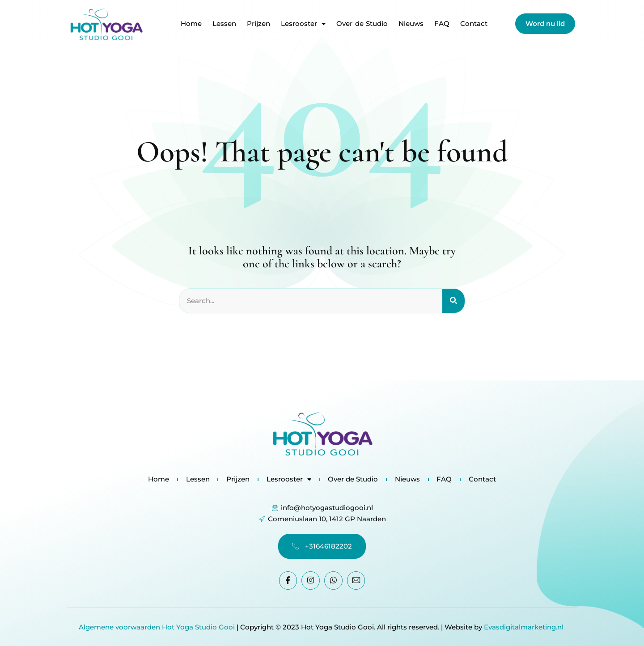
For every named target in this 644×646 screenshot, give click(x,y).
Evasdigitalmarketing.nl (525, 627)
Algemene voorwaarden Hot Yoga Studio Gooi (157, 627)
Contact (474, 24)
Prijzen (258, 24)
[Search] (453, 301)
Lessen (224, 24)
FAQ (442, 24)
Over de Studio (362, 24)
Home (191, 24)
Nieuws (411, 24)
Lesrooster (303, 24)
